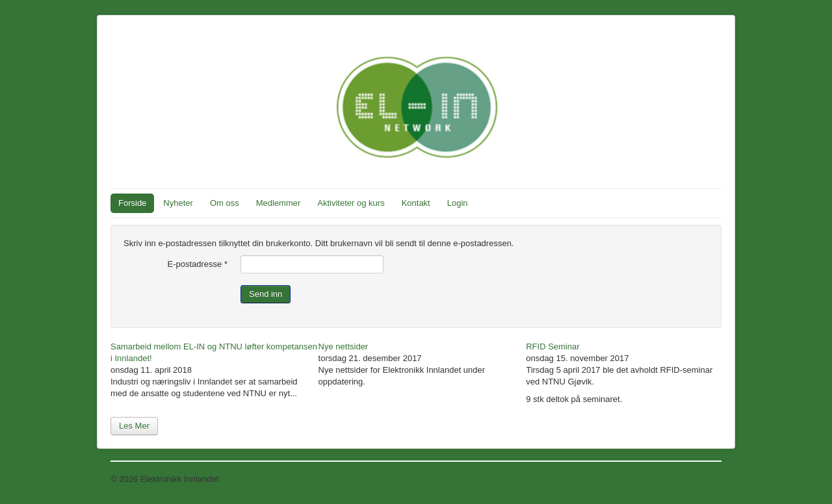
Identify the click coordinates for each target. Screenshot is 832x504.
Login (458, 203)
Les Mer (134, 426)
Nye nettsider (344, 346)
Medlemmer (279, 203)
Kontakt (416, 203)
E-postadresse (198, 264)
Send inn (266, 294)
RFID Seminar (552, 346)
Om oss (225, 203)
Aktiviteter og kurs (351, 203)
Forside (132, 203)
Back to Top (699, 479)
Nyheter (178, 203)
